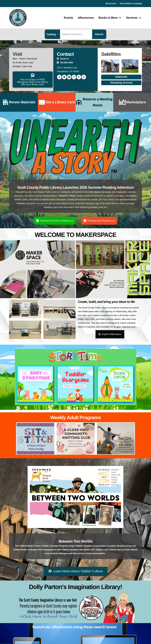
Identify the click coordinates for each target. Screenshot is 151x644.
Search (99, 34)
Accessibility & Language (131, 3)
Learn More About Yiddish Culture (76, 571)
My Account (111, 3)
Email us (64, 59)
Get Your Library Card (109, 200)
